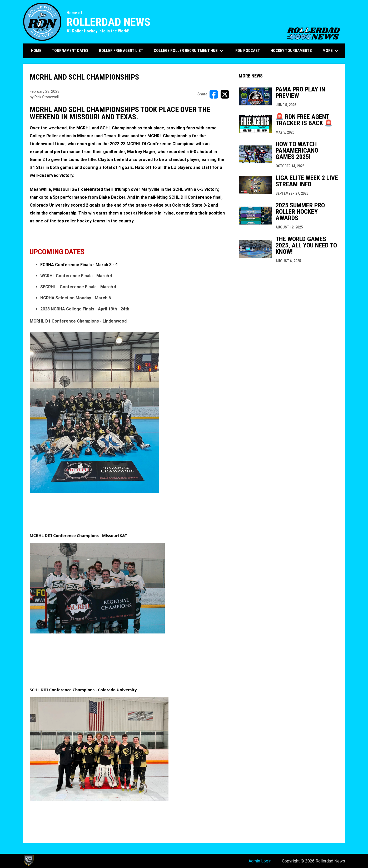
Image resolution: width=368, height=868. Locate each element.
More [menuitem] (331, 51)
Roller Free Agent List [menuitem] (121, 51)
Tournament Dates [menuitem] (70, 51)
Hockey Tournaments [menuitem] (291, 51)
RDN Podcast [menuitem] (248, 51)
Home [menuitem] (36, 51)
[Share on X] (225, 94)
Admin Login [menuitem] (260, 861)
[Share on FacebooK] (214, 94)
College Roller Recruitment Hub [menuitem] (189, 51)
